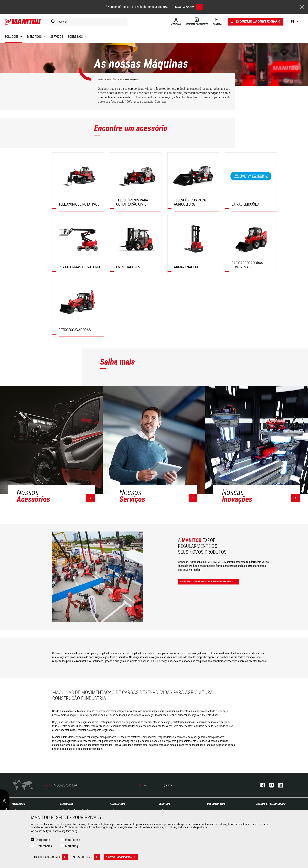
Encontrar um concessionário (255, 22)
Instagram (270, 785)
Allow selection (86, 857)
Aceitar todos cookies (122, 857)
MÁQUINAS (67, 804)
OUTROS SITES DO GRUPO (271, 804)
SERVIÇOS (164, 804)
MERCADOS (18, 804)
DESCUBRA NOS (216, 804)
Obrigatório (43, 840)
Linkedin (278, 785)
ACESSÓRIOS (118, 804)
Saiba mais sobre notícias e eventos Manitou (209, 582)
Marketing (72, 846)
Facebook (261, 785)
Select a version (189, 7)
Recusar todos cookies (50, 857)
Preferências (44, 846)
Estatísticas (73, 840)
